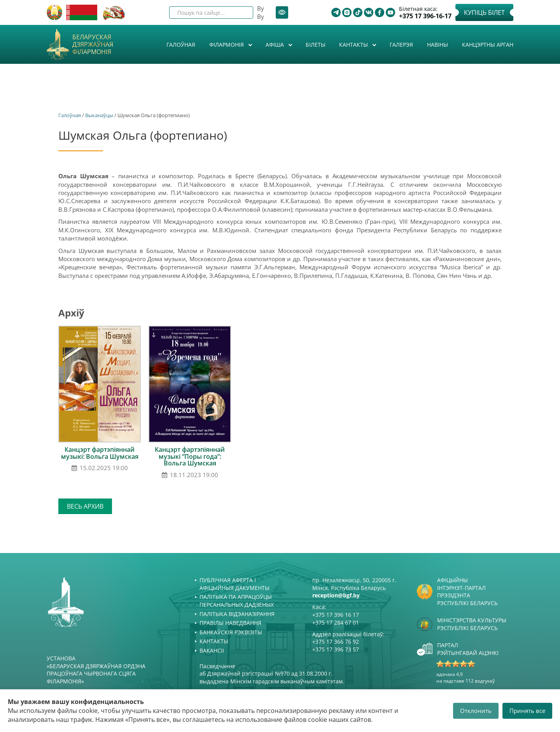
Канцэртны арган (488, 45)
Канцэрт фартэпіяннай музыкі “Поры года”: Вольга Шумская (190, 456)
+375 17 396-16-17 (425, 16)
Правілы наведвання (230, 623)
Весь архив (85, 506)
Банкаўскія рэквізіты (231, 632)
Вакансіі (212, 650)
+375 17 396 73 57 (336, 649)
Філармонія (227, 45)
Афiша (276, 45)
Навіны (437, 45)
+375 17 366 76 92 (336, 642)
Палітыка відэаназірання (237, 614)
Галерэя (401, 45)
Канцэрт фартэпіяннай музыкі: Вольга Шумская (100, 453)
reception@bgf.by (336, 595)
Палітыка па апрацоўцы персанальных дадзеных (237, 601)
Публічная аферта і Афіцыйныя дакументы (234, 584)
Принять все (527, 711)
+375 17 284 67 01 (336, 622)
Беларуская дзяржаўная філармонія (93, 45)
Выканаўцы (99, 115)
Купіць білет (484, 12)
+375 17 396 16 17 (336, 615)
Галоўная (181, 45)
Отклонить (476, 711)
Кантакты (354, 45)
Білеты (316, 45)
